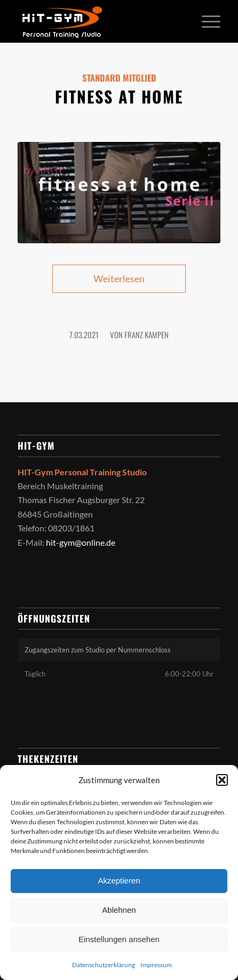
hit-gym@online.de (81, 542)
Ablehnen (119, 910)
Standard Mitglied (119, 78)
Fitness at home (119, 96)
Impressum (156, 965)
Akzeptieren (119, 881)
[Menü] (206, 21)
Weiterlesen (119, 278)
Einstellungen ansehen (119, 939)
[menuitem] (206, 21)
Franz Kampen (146, 334)
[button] (222, 780)
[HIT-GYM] (98, 21)
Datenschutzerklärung (104, 965)
